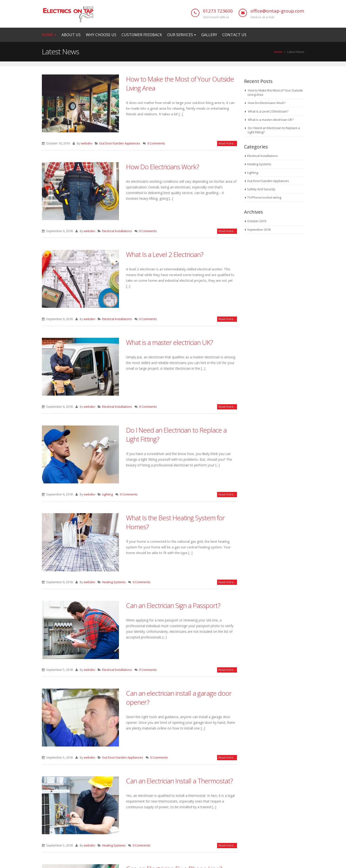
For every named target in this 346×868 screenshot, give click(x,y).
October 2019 (257, 221)
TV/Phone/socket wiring (264, 197)
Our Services (180, 35)
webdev (87, 143)
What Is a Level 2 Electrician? (165, 254)
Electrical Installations (117, 231)
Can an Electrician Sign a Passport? (173, 605)
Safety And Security (261, 189)
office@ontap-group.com (277, 11)
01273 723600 (218, 11)
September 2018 (259, 230)
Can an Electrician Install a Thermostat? (179, 781)
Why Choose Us (101, 35)
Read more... (227, 143)
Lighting (107, 494)
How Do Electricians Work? (162, 167)
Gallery (209, 35)
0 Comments (156, 143)
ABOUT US (71, 35)
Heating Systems (114, 582)
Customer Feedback (142, 35)
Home (48, 35)
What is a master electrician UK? (169, 342)
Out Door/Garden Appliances (120, 143)
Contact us (234, 35)
